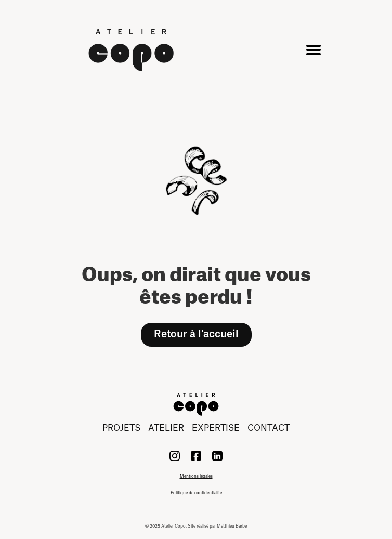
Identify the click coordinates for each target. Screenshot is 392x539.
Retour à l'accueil (196, 334)
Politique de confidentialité (196, 493)
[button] (311, 50)
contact (269, 428)
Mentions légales (196, 477)
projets (121, 428)
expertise (216, 428)
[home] (133, 50)
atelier (166, 428)
